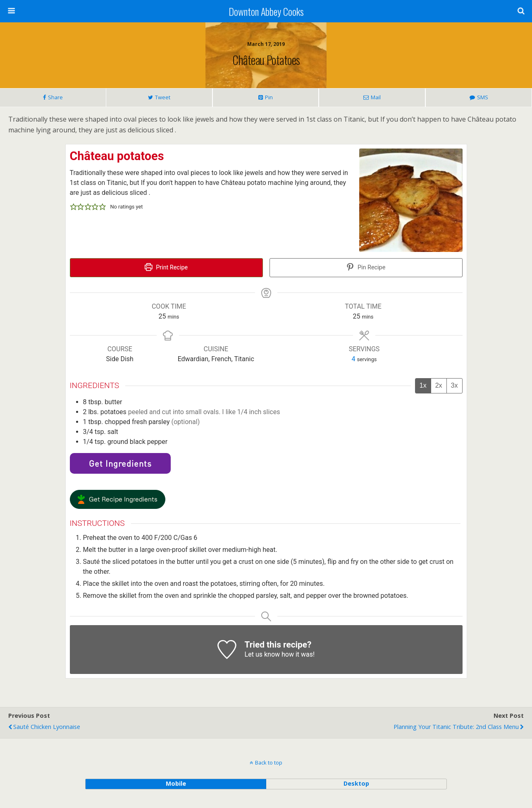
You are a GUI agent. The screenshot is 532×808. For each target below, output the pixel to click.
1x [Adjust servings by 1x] (423, 385)
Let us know (262, 654)
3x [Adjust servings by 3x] (454, 385)
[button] (74, 207)
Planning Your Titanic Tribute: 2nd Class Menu (456, 727)
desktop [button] (356, 783)
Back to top (269, 762)
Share (55, 97)
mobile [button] (176, 783)
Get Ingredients (120, 463)
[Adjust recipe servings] (354, 359)
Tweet (163, 97)
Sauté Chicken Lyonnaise (47, 727)
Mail (376, 97)
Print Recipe (166, 267)
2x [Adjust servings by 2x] (439, 385)
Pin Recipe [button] (366, 267)
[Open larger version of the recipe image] (411, 200)
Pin (269, 97)
